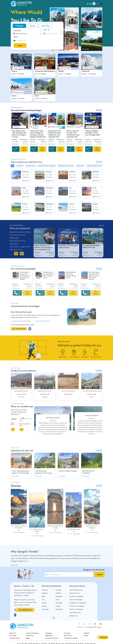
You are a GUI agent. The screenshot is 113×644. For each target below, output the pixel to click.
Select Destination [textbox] (21, 34)
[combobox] (28, 34)
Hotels (33, 26)
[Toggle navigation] (101, 4)
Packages (19, 26)
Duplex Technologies (87, 641)
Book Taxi (46, 26)
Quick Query (102, 637)
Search (20, 46)
